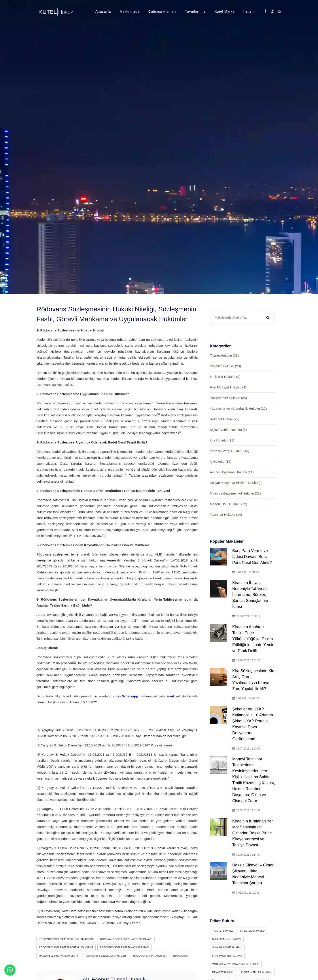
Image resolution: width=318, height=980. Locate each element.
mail (170, 696)
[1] (158, 414)
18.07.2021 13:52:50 (246, 749)
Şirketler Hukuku (253, 931)
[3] (125, 474)
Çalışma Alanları (162, 11)
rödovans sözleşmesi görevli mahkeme (66, 947)
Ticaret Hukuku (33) (224, 355)
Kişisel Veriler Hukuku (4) (228, 430)
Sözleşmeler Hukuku (227, 939)
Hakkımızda (130, 11)
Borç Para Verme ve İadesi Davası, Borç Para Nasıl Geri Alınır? (253, 557)
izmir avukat (181, 956)
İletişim (249, 11)
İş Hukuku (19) (221, 461)
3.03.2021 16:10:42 (246, 893)
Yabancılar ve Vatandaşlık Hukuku (236, 964)
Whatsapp (130, 696)
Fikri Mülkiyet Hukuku (227, 956)
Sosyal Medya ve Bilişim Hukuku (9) (236, 483)
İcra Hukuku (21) (222, 440)
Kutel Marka (224, 11)
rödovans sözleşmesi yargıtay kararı (126, 939)
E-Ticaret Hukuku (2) (225, 377)
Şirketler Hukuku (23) (225, 366)
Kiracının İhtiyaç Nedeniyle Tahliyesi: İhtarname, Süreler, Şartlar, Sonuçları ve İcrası (250, 595)
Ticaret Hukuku (223, 931)
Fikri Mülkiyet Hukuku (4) (228, 387)
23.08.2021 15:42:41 (246, 811)
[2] (181, 432)
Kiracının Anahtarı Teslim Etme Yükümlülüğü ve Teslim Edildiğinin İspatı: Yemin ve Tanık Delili (253, 639)
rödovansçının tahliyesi (150, 956)
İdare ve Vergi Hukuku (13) (229, 451)
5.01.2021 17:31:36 (246, 572)
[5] (174, 529)
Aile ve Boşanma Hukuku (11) (232, 472)
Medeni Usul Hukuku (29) (228, 504)
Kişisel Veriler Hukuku (257, 972)
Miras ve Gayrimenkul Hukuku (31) (235, 493)
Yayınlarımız (195, 11)
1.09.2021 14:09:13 (246, 698)
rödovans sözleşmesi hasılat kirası (124, 947)
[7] (145, 637)
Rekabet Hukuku (223, 972)
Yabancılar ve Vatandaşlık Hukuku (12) (238, 408)
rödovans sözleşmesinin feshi (106, 956)
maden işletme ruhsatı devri (58, 956)
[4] (74, 511)
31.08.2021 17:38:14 (246, 616)
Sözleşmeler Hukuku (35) (228, 398)
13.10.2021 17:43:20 (246, 660)
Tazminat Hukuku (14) (226, 515)
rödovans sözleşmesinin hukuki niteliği (66, 939)
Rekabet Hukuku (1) (224, 419)
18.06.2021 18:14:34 (246, 855)
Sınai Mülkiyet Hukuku (227, 947)
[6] (72, 535)
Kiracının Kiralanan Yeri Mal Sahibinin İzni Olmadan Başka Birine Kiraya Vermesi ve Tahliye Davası (253, 833)
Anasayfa (103, 11)
